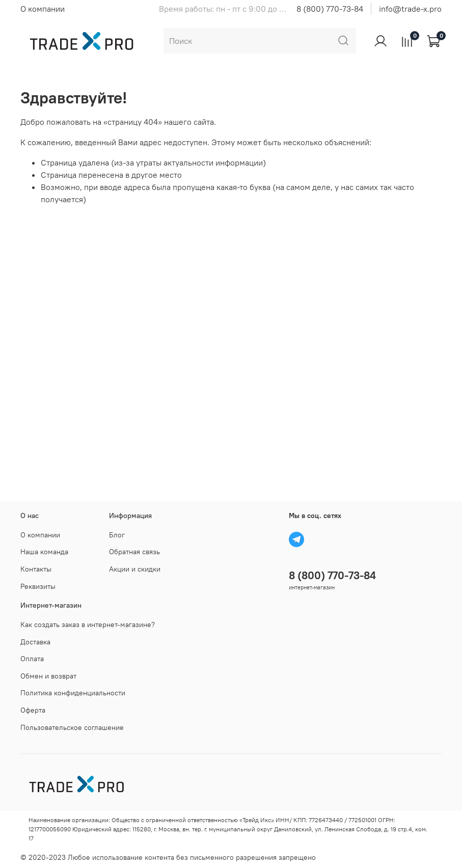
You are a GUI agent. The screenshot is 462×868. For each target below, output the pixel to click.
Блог (117, 535)
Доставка (35, 642)
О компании (43, 9)
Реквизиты (38, 586)
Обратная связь (134, 552)
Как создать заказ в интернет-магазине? (88, 625)
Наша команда (44, 552)
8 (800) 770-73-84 (330, 9)
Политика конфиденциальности (73, 693)
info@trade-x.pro (410, 9)
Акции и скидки (135, 569)
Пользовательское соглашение (72, 727)
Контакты (36, 569)
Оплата (32, 659)
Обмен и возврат (48, 676)
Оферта (33, 710)
